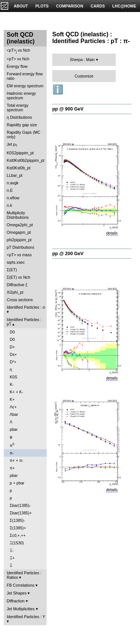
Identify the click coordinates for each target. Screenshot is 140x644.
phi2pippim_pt (19, 240)
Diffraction (16, 601)
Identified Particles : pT (24, 322)
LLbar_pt (15, 175)
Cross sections (20, 300)
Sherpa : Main (82, 60)
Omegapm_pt (19, 232)
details (112, 233)
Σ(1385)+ (18, 528)
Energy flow (17, 66)
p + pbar (17, 483)
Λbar (14, 414)
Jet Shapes (17, 593)
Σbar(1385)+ (21, 513)
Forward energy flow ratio (25, 76)
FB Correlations (21, 585)
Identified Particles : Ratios (24, 575)
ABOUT (21, 6)
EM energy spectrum (25, 86)
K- (12, 384)
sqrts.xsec (16, 262)
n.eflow (13, 198)
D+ (12, 347)
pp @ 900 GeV (68, 109)
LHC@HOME (124, 6)
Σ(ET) (12, 270)
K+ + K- (16, 392)
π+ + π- (17, 460)
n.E (10, 190)
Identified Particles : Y (26, 617)
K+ (12, 399)
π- (12, 453)
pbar (14, 429)
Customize (84, 76)
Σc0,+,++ (18, 535)
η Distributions (19, 117)
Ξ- (12, 550)
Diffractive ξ (17, 285)
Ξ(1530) (17, 543)
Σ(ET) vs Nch (18, 277)
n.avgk (13, 183)
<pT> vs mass (19, 255)
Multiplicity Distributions (18, 215)
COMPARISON (70, 6)
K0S (13, 377)
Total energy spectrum (18, 108)
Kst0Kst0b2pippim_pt (26, 160)
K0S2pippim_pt (20, 153)
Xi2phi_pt (15, 292)
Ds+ (13, 354)
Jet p (12, 145)
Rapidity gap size (22, 125)
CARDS (98, 6)
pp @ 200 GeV (68, 254)
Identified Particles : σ (26, 307)
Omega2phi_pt (20, 225)
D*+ (13, 362)
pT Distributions (21, 247)
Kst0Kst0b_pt (18, 168)
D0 (12, 332)
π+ (12, 468)
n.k (9, 205)
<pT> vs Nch (18, 51)
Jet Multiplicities (21, 609)
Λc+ (13, 407)
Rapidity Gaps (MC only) (24, 134)
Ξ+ (12, 558)
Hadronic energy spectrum (21, 96)
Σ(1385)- (17, 520)
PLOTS (42, 6)
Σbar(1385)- (20, 505)
